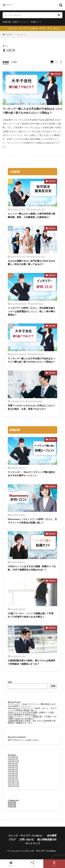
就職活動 (7, 22)
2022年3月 (13, 776)
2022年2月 (13, 778)
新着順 (6, 62)
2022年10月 (14, 761)
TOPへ (54, 864)
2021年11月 (14, 784)
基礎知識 (52, 581)
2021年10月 (14, 786)
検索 (10, 682)
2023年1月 (13, 759)
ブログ (12, 839)
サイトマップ (33, 843)
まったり (21, 35)
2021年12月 (14, 782)
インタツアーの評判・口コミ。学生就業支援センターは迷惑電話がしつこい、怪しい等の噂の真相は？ (31, 311)
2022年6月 (13, 769)
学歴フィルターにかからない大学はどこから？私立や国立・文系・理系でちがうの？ (31, 407)
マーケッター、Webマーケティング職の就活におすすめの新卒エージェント (32, 474)
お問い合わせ (27, 839)
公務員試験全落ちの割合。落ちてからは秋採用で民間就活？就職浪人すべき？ (31, 662)
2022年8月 (13, 765)
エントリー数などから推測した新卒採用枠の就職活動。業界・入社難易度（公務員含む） (31, 215)
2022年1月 (13, 780)
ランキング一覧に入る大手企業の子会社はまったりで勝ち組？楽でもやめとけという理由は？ (32, 111)
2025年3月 (13, 757)
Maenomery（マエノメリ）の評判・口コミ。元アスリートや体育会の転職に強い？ (32, 521)
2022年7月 (13, 767)
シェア (32, 864)
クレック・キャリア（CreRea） (26, 835)
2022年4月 (13, 774)
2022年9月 (13, 763)
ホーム (11, 864)
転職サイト (36, 22)
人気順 (14, 62)
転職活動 (52, 486)
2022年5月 (13, 772)
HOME (9, 35)
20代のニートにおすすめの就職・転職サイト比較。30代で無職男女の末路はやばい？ (32, 568)
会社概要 (52, 835)
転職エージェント (21, 22)
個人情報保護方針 (47, 839)
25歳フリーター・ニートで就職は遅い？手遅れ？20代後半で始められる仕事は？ (31, 615)
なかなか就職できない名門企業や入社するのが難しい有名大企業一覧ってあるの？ (31, 263)
